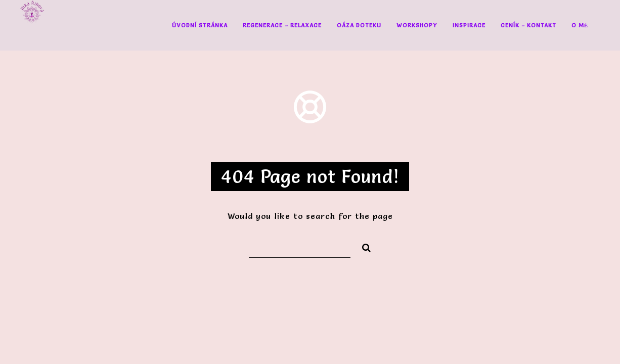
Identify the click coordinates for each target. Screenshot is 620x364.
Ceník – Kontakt (528, 25)
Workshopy (417, 25)
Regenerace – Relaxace (282, 25)
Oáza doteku (359, 25)
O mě (580, 25)
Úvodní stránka (200, 25)
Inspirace (469, 25)
